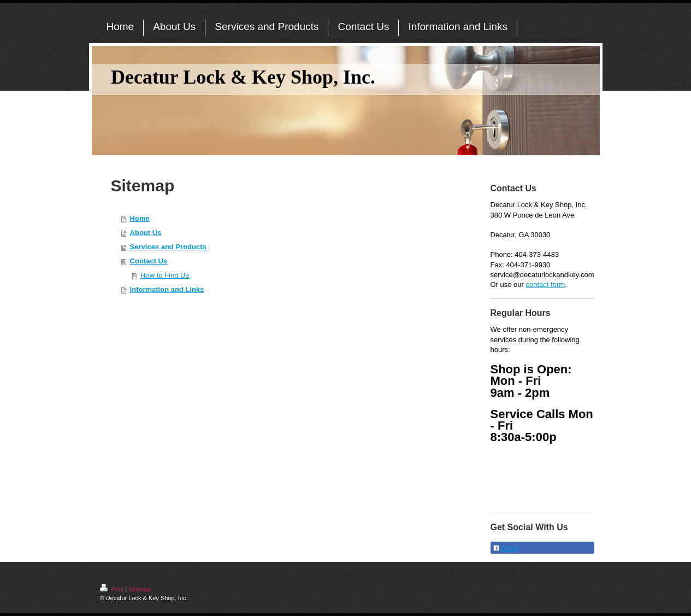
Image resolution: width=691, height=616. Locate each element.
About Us (146, 233)
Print (113, 589)
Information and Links (167, 289)
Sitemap (139, 589)
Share (506, 548)
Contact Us (149, 261)
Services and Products (168, 247)
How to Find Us (165, 275)
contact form (546, 284)
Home (140, 218)
